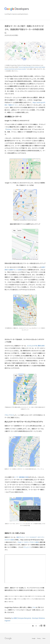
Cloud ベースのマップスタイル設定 (28, 542)
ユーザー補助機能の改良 (21, 477)
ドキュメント (27, 547)
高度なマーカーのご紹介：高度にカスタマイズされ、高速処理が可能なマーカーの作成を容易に (24, 29)
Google (34, 638)
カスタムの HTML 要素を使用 (36, 346)
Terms (44, 638)
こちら (34, 607)
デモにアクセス (9, 415)
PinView (9, 129)
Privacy (39, 638)
